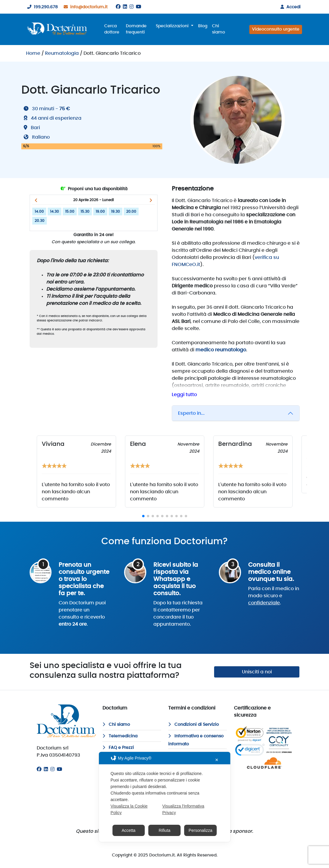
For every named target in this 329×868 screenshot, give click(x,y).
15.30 (85, 212)
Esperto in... (191, 413)
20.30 (40, 221)
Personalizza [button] (200, 830)
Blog (203, 26)
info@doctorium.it (84, 7)
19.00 (100, 212)
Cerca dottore (112, 29)
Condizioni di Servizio (194, 725)
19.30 (115, 212)
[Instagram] (131, 7)
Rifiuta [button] (165, 830)
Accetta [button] (129, 830)
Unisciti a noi (257, 672)
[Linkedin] (125, 7)
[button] (36, 200)
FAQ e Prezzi (118, 748)
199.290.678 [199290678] (41, 7)
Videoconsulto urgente (276, 29)
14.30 (54, 212)
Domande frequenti (136, 29)
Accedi (289, 7)
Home (33, 53)
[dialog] (164, 797)
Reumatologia (62, 53)
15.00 (70, 212)
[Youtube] (139, 7)
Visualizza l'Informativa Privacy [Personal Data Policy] (183, 809)
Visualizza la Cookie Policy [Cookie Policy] (129, 809)
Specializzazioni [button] (173, 26)
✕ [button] (217, 760)
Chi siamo (219, 29)
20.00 (131, 212)
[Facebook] (118, 7)
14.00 (39, 212)
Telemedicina (120, 736)
